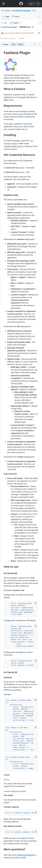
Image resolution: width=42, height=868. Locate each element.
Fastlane (20, 114)
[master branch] (16, 23)
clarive (8, 10)
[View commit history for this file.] (39, 33)
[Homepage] (21, 4)
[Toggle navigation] (3, 4)
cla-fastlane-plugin (21, 10)
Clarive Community (25, 855)
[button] (36, 603)
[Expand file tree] (4, 23)
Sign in (32, 4)
